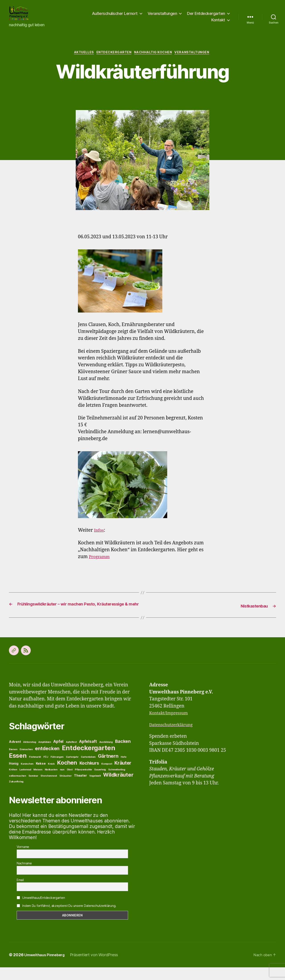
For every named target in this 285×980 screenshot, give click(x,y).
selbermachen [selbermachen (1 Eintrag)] (17, 789)
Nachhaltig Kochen (155, 59)
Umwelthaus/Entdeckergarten (41, 910)
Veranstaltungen (162, 16)
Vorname (23, 859)
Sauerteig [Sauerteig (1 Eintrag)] (100, 782)
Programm (101, 564)
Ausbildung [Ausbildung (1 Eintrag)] (106, 755)
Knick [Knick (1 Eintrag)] (51, 777)
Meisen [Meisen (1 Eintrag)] (38, 782)
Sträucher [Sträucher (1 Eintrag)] (66, 789)
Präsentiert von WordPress (98, 967)
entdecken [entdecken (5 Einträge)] (47, 761)
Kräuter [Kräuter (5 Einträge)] (123, 776)
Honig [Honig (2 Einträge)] (14, 776)
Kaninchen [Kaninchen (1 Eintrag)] (27, 777)
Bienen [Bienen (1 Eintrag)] (13, 762)
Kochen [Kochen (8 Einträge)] (67, 775)
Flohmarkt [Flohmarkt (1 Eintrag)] (35, 770)
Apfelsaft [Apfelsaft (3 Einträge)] (88, 754)
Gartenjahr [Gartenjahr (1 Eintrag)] (72, 770)
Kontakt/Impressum (171, 726)
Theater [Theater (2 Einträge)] (80, 788)
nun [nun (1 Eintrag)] (62, 782)
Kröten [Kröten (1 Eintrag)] (13, 782)
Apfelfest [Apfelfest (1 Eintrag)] (71, 755)
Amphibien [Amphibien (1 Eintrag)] (45, 755)
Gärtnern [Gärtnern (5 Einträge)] (108, 769)
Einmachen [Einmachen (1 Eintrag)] (26, 762)
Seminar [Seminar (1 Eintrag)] (33, 789)
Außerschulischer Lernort (115, 16)
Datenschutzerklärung (174, 737)
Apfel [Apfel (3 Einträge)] (58, 754)
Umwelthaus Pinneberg (47, 967)
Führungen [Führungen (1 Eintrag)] (57, 770)
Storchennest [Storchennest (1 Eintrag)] (49, 789)
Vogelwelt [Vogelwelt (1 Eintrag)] (95, 789)
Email (20, 893)
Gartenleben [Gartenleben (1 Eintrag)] (88, 770)
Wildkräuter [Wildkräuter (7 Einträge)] (118, 787)
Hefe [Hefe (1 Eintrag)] (123, 770)
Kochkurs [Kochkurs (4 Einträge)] (89, 776)
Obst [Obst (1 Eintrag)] (70, 782)
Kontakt (218, 23)
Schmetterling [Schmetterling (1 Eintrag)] (117, 782)
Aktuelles (79, 59)
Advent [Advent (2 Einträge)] (15, 754)
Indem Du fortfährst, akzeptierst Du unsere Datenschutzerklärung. (66, 918)
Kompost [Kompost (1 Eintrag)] (107, 777)
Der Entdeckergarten (206, 16)
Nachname (24, 876)
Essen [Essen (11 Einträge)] (18, 768)
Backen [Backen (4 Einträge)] (123, 754)
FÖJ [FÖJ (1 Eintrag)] (46, 770)
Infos (100, 537)
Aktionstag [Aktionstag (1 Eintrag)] (30, 755)
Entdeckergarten (112, 59)
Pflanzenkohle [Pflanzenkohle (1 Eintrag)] (83, 782)
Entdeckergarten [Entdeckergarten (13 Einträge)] (89, 761)
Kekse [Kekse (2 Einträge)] (41, 776)
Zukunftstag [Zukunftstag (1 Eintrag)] (16, 794)
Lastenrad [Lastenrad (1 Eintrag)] (25, 782)
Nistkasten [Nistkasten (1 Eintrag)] (51, 782)
